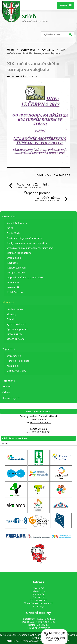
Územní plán (14, 287)
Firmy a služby (15, 334)
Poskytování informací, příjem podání (27, 243)
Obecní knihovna (16, 339)
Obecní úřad (9, 216)
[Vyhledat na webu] (58, 34)
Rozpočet (12, 263)
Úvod (10, 50)
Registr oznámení (17, 268)
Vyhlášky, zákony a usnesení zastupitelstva (30, 248)
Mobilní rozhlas (15, 292)
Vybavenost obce (16, 324)
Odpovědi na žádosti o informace (25, 277)
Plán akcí (12, 319)
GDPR (10, 228)
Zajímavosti (9, 349)
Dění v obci (28, 50)
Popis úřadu (13, 233)
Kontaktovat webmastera (34, 635)
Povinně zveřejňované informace (25, 238)
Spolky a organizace (18, 329)
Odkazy (6, 392)
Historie (7, 386)
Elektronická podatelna (19, 253)
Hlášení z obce (15, 309)
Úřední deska (14, 258)
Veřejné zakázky (16, 272)
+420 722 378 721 (41, 432)
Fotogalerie (9, 381)
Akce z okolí (13, 366)
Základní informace (17, 223)
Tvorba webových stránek (34, 641)
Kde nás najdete (11, 398)
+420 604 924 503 (41, 422)
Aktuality (48, 50)
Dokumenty (13, 282)
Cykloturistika (14, 356)
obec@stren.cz (42, 628)
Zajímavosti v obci (17, 371)
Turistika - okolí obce (18, 361)
